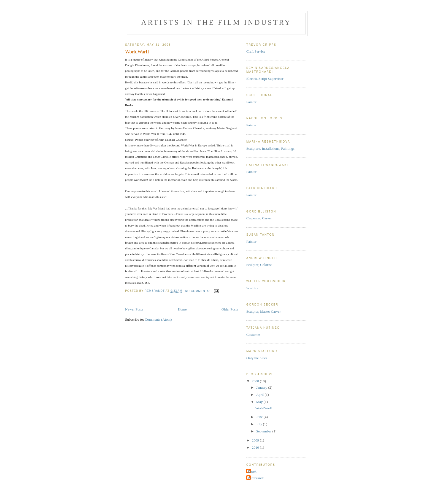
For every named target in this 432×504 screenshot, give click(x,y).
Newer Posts (134, 309)
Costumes (253, 335)
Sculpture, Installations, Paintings (270, 149)
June (260, 417)
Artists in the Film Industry (216, 22)
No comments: (198, 291)
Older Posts (230, 309)
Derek (252, 471)
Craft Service (256, 51)
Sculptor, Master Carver (264, 311)
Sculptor (252, 288)
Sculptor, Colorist (259, 265)
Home (182, 309)
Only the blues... (258, 358)
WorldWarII (137, 52)
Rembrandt (256, 478)
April (260, 395)
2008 (256, 381)
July (260, 424)
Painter (251, 102)
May (260, 402)
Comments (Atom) (158, 319)
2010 (256, 447)
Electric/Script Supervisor (265, 79)
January (262, 387)
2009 (256, 440)
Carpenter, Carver (259, 218)
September (264, 431)
